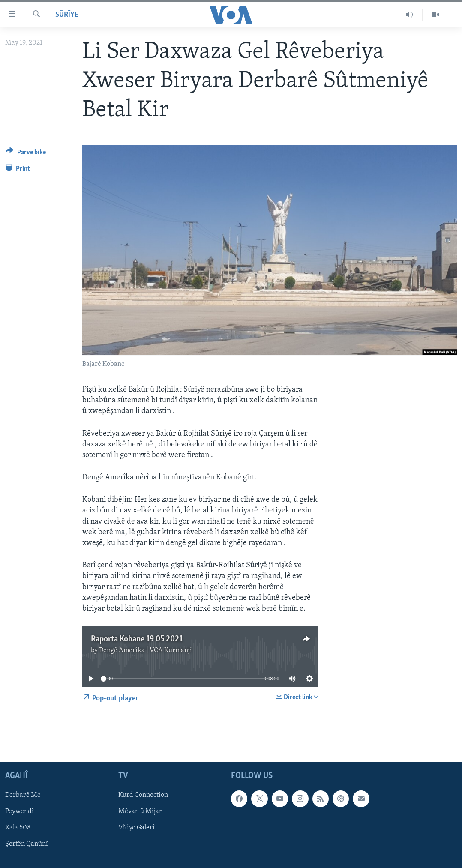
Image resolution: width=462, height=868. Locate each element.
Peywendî (19, 812)
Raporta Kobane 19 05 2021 (137, 639)
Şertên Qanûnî (27, 844)
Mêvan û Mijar (140, 812)
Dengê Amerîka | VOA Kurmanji (145, 650)
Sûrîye (67, 15)
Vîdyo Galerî (136, 828)
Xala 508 (18, 828)
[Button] (26, 154)
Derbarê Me (23, 796)
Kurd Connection (143, 796)
